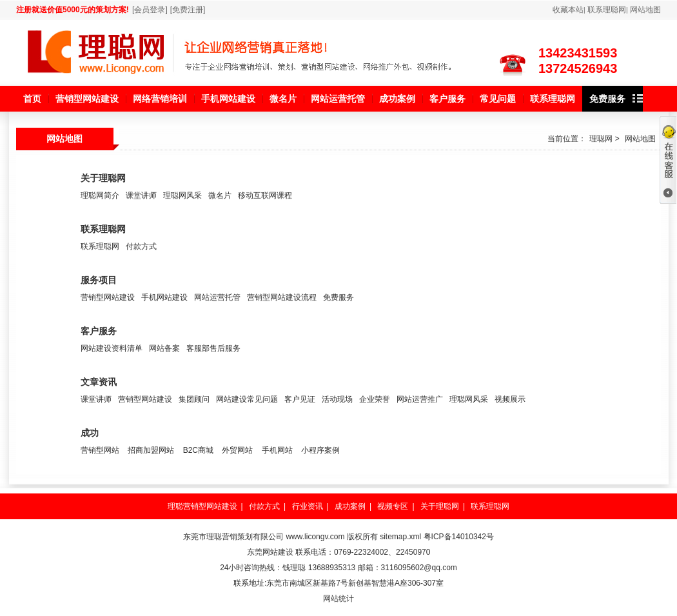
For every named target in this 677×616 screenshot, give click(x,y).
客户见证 (300, 399)
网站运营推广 (420, 399)
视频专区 (393, 506)
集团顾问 (194, 399)
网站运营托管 (217, 297)
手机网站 (277, 450)
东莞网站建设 (270, 552)
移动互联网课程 (265, 195)
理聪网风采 (182, 195)
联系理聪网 (607, 10)
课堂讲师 (141, 195)
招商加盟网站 (151, 450)
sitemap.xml (400, 537)
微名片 (220, 195)
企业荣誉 (375, 399)
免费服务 (338, 297)
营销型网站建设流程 (282, 297)
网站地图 (645, 10)
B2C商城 (198, 450)
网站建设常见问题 (247, 399)
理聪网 (601, 139)
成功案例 (350, 506)
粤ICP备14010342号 (459, 537)
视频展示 (510, 399)
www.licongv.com (315, 537)
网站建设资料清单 (112, 348)
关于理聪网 (440, 506)
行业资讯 (308, 506)
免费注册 (188, 10)
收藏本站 (568, 10)
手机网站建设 (164, 297)
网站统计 (338, 599)
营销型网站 (100, 450)
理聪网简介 (100, 195)
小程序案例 (320, 450)
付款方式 (141, 246)
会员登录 (150, 10)
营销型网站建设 (108, 297)
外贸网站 (237, 450)
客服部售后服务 (213, 348)
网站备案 (164, 348)
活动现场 (337, 399)
